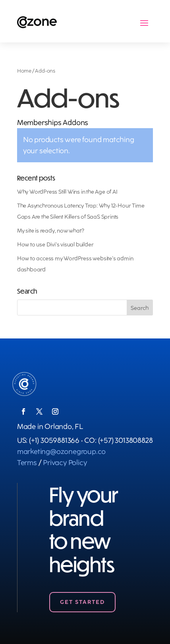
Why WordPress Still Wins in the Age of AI (67, 192)
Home (24, 71)
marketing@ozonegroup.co (61, 452)
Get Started (82, 602)
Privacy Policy (65, 463)
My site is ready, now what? (51, 231)
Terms (27, 463)
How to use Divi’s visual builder (55, 245)
